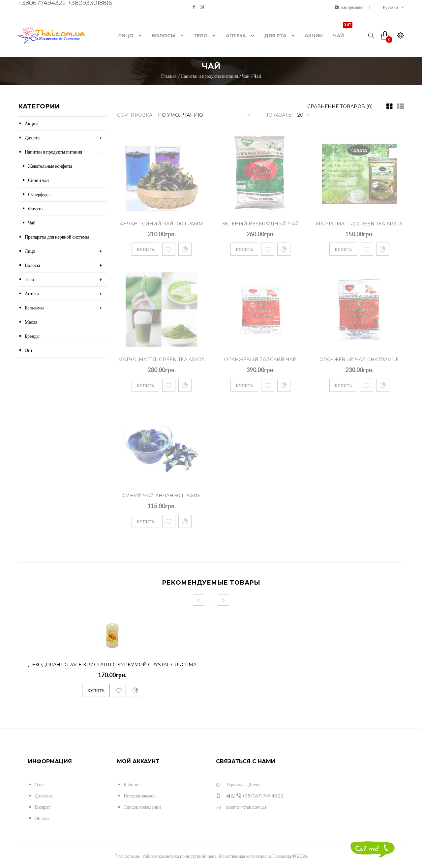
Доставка (44, 796)
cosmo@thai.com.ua (241, 807)
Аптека (32, 293)
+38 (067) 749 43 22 (250, 796)
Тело (29, 279)
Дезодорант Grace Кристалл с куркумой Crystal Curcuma (112, 665)
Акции (31, 123)
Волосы (32, 265)
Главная (169, 76)
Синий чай (38, 180)
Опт (29, 350)
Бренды (32, 336)
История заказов (140, 796)
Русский (394, 7)
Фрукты (36, 208)
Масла (31, 322)
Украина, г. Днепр (238, 785)
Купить (145, 249)
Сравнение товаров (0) (340, 106)
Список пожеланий (142, 807)
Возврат (42, 807)
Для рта (32, 138)
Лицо (30, 251)
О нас (40, 784)
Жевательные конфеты (50, 166)
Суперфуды (39, 194)
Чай (246, 76)
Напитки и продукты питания (209, 76)
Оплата (42, 818)
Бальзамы (34, 308)
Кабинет (132, 784)
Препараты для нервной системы (57, 237)
